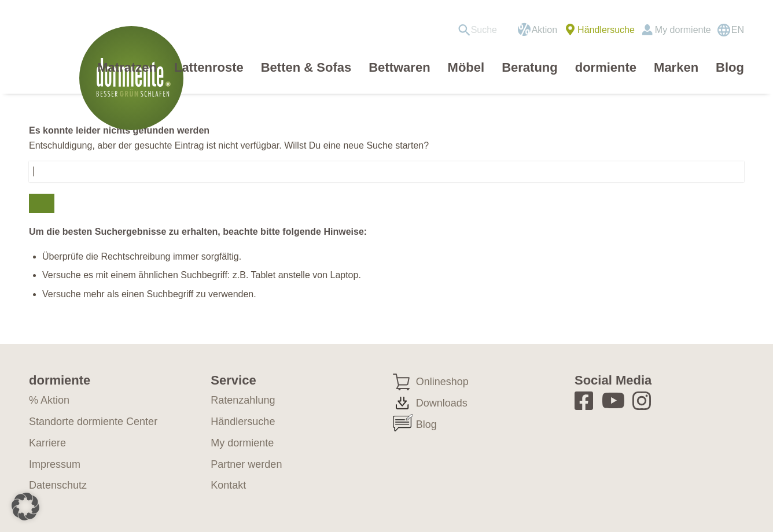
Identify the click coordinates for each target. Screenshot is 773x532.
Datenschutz (58, 485)
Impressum (55, 464)
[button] (25, 507)
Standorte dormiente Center (93, 422)
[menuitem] (482, 30)
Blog (426, 424)
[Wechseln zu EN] (730, 30)
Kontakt (228, 485)
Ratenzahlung (243, 400)
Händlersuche (606, 30)
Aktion (544, 30)
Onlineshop (442, 382)
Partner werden (246, 464)
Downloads (442, 403)
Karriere (47, 443)
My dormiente (683, 30)
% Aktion (49, 400)
